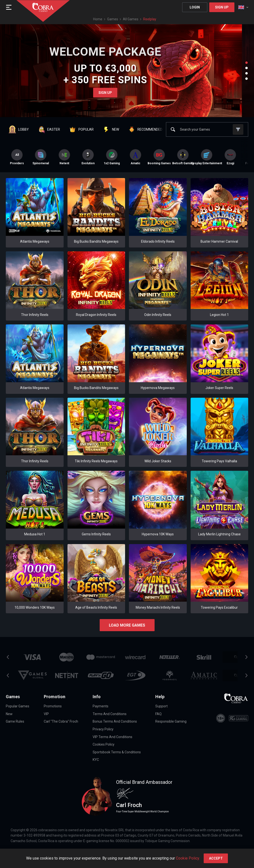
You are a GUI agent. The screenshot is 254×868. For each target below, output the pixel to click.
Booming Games (159, 157)
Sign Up (222, 7)
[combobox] (243, 7)
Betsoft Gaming (183, 157)
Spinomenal (41, 157)
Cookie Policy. (188, 858)
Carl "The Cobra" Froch (61, 721)
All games (131, 19)
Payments (101, 706)
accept (216, 858)
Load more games (127, 625)
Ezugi (230, 157)
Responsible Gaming (171, 721)
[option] (41, 157)
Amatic (135, 157)
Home (98, 19)
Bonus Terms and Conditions (115, 721)
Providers (17, 157)
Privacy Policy (103, 729)
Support (161, 706)
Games (113, 19)
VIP (46, 714)
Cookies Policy (104, 744)
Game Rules (15, 721)
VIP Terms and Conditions (112, 737)
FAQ (158, 714)
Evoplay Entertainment (207, 157)
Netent (64, 157)
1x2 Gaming (112, 157)
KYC (96, 760)
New (9, 714)
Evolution (88, 157)
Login (195, 7)
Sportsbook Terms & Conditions (117, 752)
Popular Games (18, 706)
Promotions (53, 706)
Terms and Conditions (110, 714)
